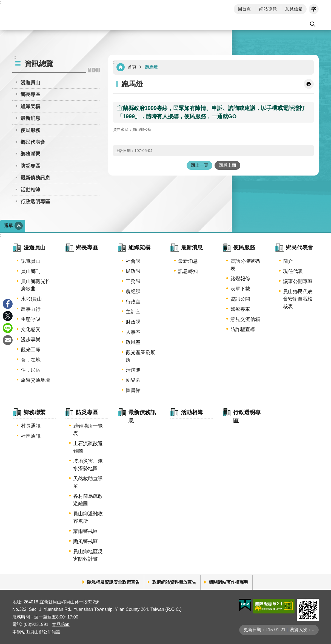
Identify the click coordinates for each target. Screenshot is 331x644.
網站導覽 (268, 9)
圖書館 (133, 390)
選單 (8, 226)
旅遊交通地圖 (36, 380)
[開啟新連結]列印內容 (309, 84)
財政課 (133, 322)
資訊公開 (240, 299)
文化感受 (31, 329)
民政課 (133, 271)
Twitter (8, 316)
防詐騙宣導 (243, 329)
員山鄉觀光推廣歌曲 (36, 285)
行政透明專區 (35, 202)
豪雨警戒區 (85, 531)
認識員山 (31, 261)
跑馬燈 (151, 67)
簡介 (288, 261)
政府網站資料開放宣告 (174, 582)
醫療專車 (240, 309)
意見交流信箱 (245, 319)
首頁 (132, 67)
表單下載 (240, 289)
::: (2, 2)
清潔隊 (133, 370)
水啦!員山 (31, 299)
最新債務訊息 (35, 178)
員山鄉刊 (31, 271)
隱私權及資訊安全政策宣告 (113, 582)
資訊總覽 (39, 64)
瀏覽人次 (299, 630)
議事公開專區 (298, 281)
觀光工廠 (31, 350)
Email (8, 340)
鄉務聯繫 (30, 154)
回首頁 (244, 9)
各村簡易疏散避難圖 (88, 500)
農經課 (133, 292)
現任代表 (293, 271)
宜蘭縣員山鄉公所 (57, 15)
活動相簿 (30, 190)
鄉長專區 (30, 94)
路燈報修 (240, 279)
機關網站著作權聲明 (229, 582)
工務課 (133, 281)
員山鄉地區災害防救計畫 (88, 555)
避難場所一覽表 (88, 430)
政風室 (133, 342)
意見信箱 (294, 9)
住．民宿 (31, 370)
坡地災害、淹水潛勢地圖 (88, 465)
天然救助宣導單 (88, 482)
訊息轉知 (188, 271)
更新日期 (252, 630)
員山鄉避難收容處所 (88, 517)
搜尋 (313, 24)
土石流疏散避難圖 (88, 447)
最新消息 (30, 118)
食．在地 (31, 360)
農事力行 (31, 309)
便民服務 (30, 130)
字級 (314, 9)
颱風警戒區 (85, 541)
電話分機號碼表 (245, 265)
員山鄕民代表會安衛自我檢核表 (298, 299)
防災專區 (30, 166)
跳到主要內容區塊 (3, 3)
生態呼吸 (31, 319)
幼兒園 (133, 380)
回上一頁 (199, 165)
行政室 (133, 302)
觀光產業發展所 (141, 356)
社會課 (133, 261)
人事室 (133, 332)
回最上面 (227, 165)
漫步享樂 (31, 340)
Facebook (8, 304)
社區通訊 (31, 436)
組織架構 (30, 106)
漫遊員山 (30, 83)
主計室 (133, 312)
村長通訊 (31, 426)
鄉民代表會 (33, 142)
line (8, 328)
